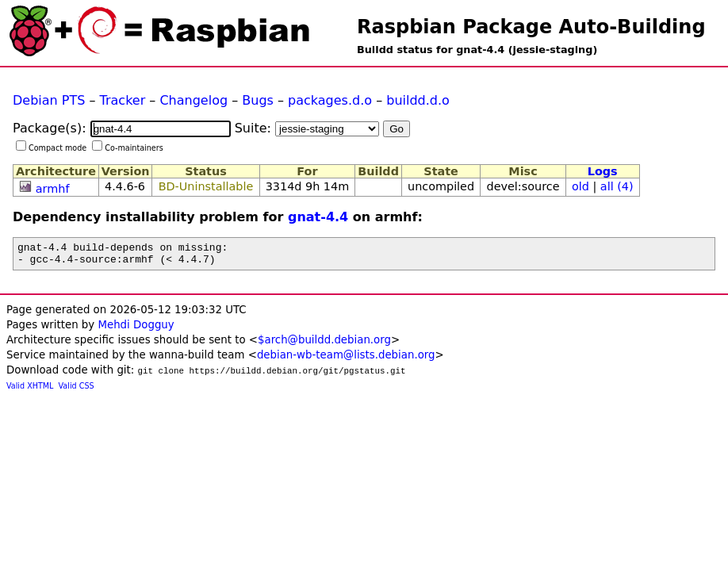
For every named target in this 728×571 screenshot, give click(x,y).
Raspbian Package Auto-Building (531, 27)
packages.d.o (330, 100)
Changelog (193, 100)
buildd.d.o (418, 100)
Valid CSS (77, 391)
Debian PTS (49, 100)
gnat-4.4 (318, 217)
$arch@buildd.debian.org (324, 345)
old (580, 186)
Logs (603, 171)
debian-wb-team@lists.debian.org (346, 360)
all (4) (617, 186)
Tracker (123, 100)
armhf (53, 189)
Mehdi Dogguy (136, 330)
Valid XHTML (30, 391)
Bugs (258, 100)
